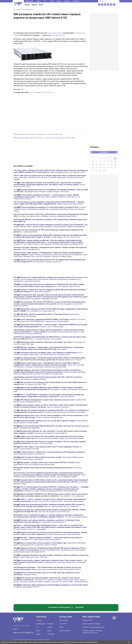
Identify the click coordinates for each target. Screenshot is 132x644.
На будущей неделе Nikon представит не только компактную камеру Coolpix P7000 (44, 138)
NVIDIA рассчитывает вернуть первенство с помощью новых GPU (38, 134)
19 (115, 164)
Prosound (67, 1)
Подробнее (79, 607)
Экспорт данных (65, 631)
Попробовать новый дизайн (61, 608)
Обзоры (27, 5)
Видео (38, 634)
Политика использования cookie (93, 627)
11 (112, 161)
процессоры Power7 (55, 33)
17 (108, 164)
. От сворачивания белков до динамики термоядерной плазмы (51, 297)
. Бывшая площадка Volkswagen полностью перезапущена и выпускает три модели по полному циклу (49, 372)
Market (59, 1)
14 (96, 164)
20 (93, 167)
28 (96, 171)
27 (93, 171)
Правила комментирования (91, 624)
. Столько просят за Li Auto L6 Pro (49, 185)
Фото (45, 1)
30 (104, 171)
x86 (53, 92)
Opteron (49, 92)
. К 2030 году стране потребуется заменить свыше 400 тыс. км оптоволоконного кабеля (47, 197)
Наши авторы (64, 620)
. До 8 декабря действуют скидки (51, 482)
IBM (22, 89)
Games (38, 1)
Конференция (29, 1)
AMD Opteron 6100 (58, 35)
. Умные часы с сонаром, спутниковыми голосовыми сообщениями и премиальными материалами (49, 365)
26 (115, 167)
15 (100, 164)
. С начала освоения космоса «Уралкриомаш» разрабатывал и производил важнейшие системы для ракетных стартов (50, 209)
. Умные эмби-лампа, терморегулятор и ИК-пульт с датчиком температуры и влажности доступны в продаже (50, 177)
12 (115, 161)
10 (108, 161)
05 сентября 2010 (28, 10)
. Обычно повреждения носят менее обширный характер (49, 304)
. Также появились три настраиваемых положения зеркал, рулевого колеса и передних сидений (49, 475)
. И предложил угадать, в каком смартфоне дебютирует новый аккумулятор (51, 489)
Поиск (61, 627)
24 (108, 167)
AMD (42, 92)
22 (100, 167)
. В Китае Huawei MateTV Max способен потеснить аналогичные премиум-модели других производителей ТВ (50, 550)
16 (104, 164)
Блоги (41, 5)
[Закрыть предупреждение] (129, 642)
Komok (52, 1)
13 (93, 164)
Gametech (51, 624)
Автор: (32, 92)
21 (96, 167)
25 (112, 167)
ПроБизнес (76, 1)
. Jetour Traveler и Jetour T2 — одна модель (50, 527)
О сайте (15, 629)
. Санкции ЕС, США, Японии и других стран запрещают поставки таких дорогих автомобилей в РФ (48, 242)
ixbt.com (39, 620)
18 (112, 164)
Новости (34, 5)
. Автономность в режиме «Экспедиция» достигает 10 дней (51, 389)
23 (104, 167)
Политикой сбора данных (90, 642)
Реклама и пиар (87, 620)
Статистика (63, 624)
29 (100, 171)
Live (37, 627)
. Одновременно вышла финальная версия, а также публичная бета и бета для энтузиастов (49, 332)
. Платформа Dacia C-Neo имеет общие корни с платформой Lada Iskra (50, 562)
